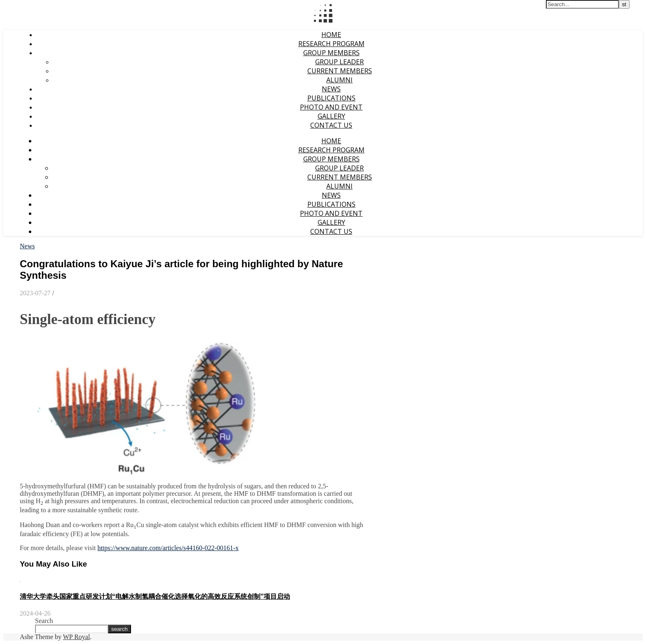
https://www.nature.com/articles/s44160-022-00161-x (168, 548)
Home (331, 35)
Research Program (331, 44)
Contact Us (331, 125)
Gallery (331, 116)
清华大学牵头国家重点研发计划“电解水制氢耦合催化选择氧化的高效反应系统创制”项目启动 (155, 596)
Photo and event (331, 107)
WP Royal (77, 637)
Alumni (339, 80)
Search (44, 621)
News (331, 89)
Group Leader (339, 62)
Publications (331, 98)
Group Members (331, 53)
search (119, 629)
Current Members (340, 71)
